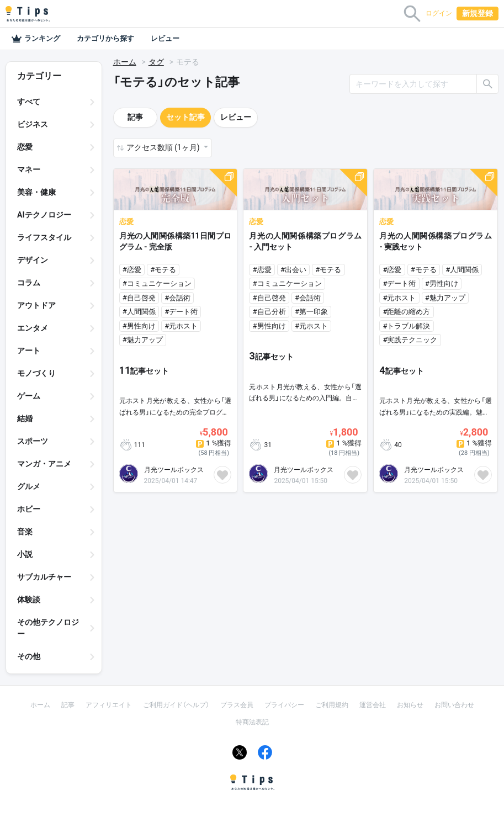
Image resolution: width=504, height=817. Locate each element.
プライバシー (284, 705)
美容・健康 (36, 192)
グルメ (29, 486)
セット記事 (185, 117)
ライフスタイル (44, 237)
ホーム (125, 62)
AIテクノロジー (44, 215)
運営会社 (373, 705)
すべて (29, 102)
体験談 (29, 600)
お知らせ (410, 705)
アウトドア (36, 305)
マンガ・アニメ (44, 464)
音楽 (25, 532)
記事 (135, 117)
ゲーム (29, 396)
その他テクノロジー (48, 628)
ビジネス (33, 124)
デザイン (33, 260)
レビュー (165, 38)
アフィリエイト (109, 705)
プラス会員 (237, 705)
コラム (29, 283)
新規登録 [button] (478, 13)
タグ (156, 62)
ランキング (36, 39)
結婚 (25, 418)
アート (29, 351)
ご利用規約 (332, 705)
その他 (29, 656)
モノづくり (36, 373)
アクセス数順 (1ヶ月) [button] (164, 147)
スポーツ (33, 441)
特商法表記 (252, 722)
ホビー (29, 509)
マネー (29, 169)
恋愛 (25, 147)
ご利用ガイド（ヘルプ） (176, 705)
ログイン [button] (439, 13)
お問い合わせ (454, 705)
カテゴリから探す (105, 38)
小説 (25, 554)
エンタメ (33, 328)
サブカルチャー (44, 577)
